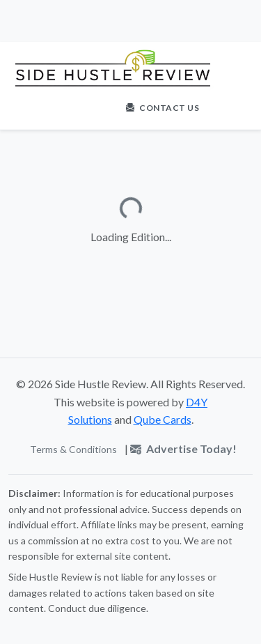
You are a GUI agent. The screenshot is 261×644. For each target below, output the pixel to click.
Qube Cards (163, 419)
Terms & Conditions (73, 449)
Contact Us (163, 108)
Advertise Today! (183, 449)
